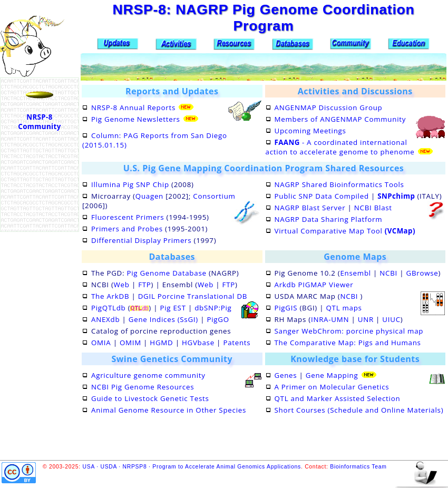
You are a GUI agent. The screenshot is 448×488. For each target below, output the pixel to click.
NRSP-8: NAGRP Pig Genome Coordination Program (263, 18)
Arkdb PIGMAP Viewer (314, 285)
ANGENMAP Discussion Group (329, 108)
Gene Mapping (332, 375)
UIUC (391, 319)
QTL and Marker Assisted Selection (338, 398)
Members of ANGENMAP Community (340, 119)
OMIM (130, 343)
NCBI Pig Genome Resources (143, 387)
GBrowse (422, 273)
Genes (286, 375)
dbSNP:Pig (213, 308)
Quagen (149, 196)
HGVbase (198, 343)
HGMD (161, 343)
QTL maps (344, 308)
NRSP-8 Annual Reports (133, 108)
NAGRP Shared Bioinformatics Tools (339, 184)
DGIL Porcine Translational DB (193, 296)
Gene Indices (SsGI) (163, 319)
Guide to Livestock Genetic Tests (150, 398)
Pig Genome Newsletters (136, 119)
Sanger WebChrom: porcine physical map (349, 331)
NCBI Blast (373, 208)
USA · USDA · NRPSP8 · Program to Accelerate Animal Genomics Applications (192, 467)
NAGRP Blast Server (310, 208)
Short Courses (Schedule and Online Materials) (359, 410)
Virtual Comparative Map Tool (345, 231)
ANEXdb (105, 319)
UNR (366, 319)
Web (122, 285)
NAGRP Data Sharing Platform (329, 219)
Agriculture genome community (148, 375)
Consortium (214, 196)
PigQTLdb (108, 308)
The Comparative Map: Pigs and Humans (348, 343)
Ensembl (355, 273)
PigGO (218, 319)
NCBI (388, 273)
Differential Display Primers (141, 240)
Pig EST (173, 308)
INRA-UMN (330, 319)
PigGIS (286, 308)
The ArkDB (110, 296)
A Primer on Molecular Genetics (332, 387)
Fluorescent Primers (128, 217)
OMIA (101, 343)
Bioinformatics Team (358, 467)
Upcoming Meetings (310, 131)
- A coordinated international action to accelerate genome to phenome (340, 147)
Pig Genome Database (166, 273)
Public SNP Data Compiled (322, 196)
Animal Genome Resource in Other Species (169, 410)
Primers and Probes (127, 229)
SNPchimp (396, 196)
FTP (144, 285)
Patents (237, 343)
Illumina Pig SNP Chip (130, 184)
